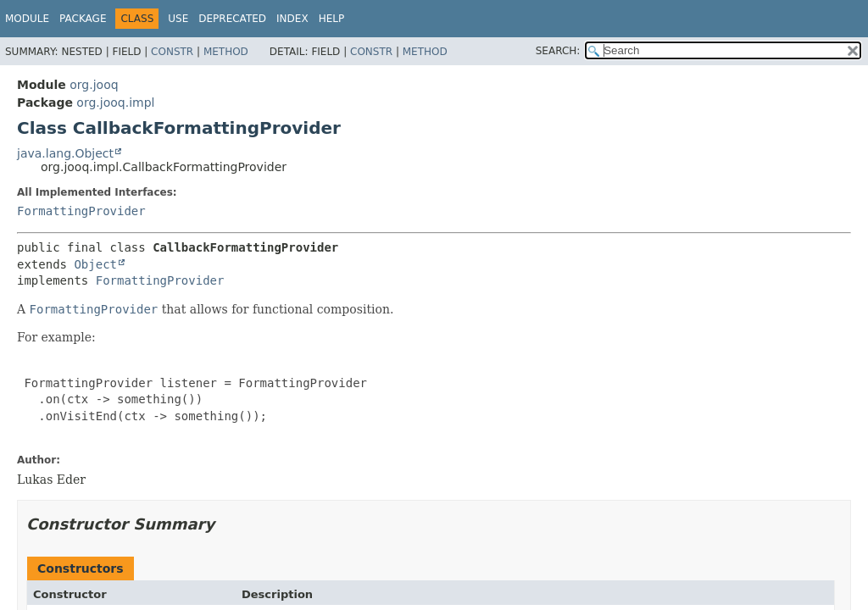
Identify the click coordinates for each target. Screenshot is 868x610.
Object (95, 264)
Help (332, 19)
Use (178, 19)
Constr (172, 52)
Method (226, 52)
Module (27, 19)
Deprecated (232, 19)
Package (83, 19)
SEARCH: (558, 51)
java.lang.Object (65, 153)
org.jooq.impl (115, 103)
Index (292, 19)
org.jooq (94, 85)
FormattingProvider (81, 211)
